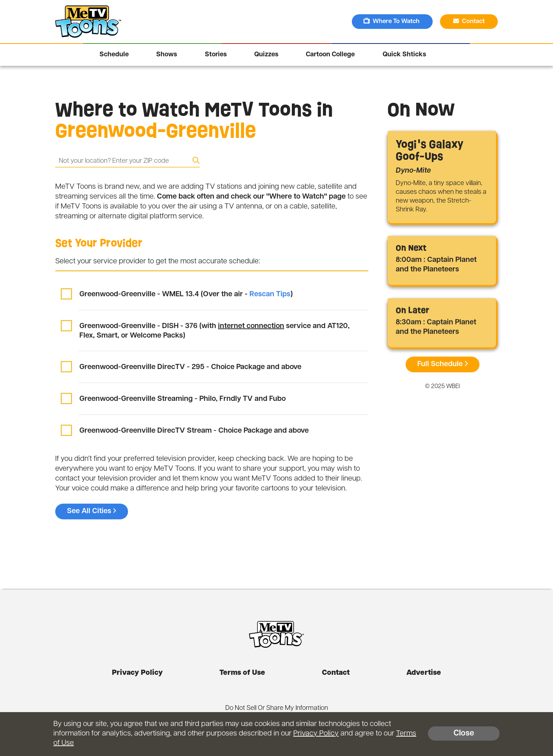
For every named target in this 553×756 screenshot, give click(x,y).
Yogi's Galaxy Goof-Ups (430, 150)
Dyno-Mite (413, 171)
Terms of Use (242, 673)
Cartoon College (330, 55)
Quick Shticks (404, 55)
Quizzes (266, 55)
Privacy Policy (137, 673)
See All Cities (92, 511)
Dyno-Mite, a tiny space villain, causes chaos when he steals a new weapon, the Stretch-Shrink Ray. (441, 197)
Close (464, 734)
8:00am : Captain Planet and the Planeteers (436, 265)
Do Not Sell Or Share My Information (277, 708)
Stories (216, 55)
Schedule (114, 55)
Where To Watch (392, 21)
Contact (470, 21)
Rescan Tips (270, 294)
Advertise (424, 673)
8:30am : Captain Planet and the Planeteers (436, 328)
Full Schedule (443, 364)
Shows (167, 55)
